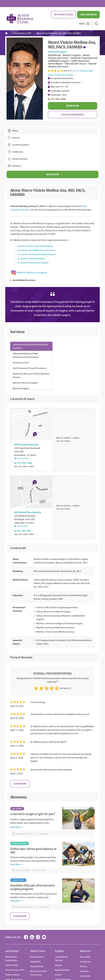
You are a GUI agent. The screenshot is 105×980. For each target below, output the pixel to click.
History (84, 966)
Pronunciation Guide (85, 47)
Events (58, 975)
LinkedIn (32, 937)
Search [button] (96, 24)
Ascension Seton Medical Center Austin (37, 250)
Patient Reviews (20, 159)
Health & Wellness (20, 843)
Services (16, 138)
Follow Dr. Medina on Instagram (32, 273)
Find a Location (12, 975)
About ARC (85, 957)
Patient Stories (18, 880)
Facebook (26, 937)
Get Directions (23, 458)
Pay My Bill (35, 962)
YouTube (44, 937)
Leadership (85, 976)
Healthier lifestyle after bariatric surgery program (33, 887)
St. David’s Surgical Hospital (31, 259)
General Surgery (57, 52)
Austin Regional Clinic (20, 19)
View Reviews (87, 71)
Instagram (38, 937)
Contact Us (85, 962)
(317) (75, 71)
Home (6, 33)
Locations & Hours (21, 145)
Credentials (18, 152)
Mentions (17, 166)
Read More (15, 827)
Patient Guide (12, 965)
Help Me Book (88, 15)
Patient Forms (37, 957)
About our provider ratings (61, 75)
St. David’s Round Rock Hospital (33, 263)
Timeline (84, 971)
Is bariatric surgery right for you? (33, 814)
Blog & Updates (62, 970)
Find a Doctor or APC (22, 33)
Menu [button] (82, 24)
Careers (59, 965)
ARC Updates (17, 809)
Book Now (73, 106)
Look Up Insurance (73, 115)
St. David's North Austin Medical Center (37, 254)
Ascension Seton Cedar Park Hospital (35, 246)
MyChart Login (63, 15)
